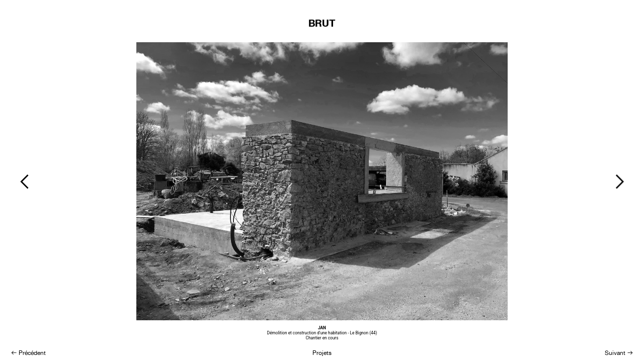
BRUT (322, 23)
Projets (322, 353)
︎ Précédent (28, 353)
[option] (322, 193)
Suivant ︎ (619, 353)
